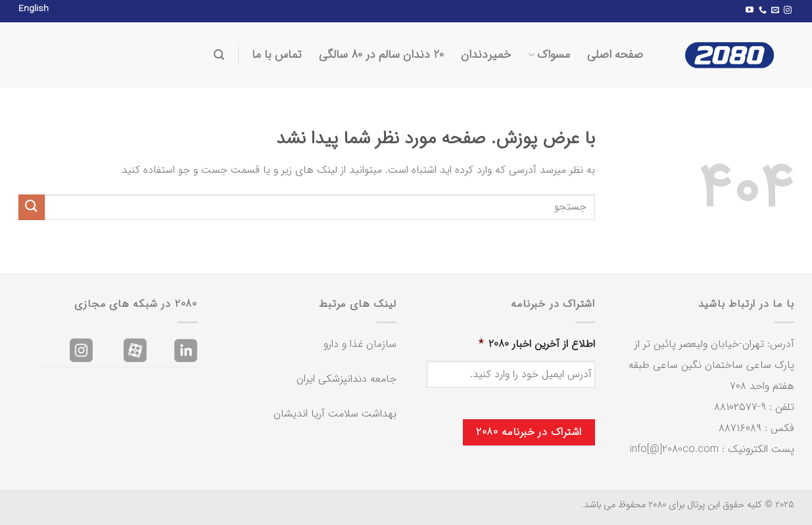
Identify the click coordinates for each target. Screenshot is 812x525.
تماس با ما (277, 55)
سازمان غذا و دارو (360, 344)
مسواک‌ (549, 55)
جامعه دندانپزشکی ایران (346, 379)
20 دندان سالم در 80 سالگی (381, 55)
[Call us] (763, 11)
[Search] (219, 55)
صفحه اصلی (615, 55)
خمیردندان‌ (486, 55)
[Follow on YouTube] (750, 11)
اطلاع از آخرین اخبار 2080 (537, 345)
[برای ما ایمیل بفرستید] (775, 11)
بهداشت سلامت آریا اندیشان (335, 414)
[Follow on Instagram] (788, 11)
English (34, 9)
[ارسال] (32, 207)
